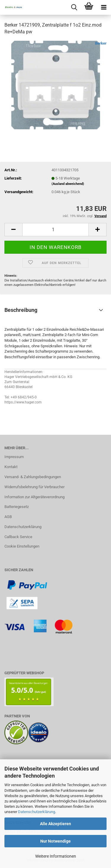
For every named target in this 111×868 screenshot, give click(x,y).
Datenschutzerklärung (37, 812)
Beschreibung (21, 310)
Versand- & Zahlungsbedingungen (33, 477)
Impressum (14, 457)
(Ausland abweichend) (68, 184)
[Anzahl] (55, 230)
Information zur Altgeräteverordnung (34, 497)
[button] (13, 230)
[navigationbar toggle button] (104, 7)
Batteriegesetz (17, 507)
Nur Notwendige (55, 841)
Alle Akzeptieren (55, 824)
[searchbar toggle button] (74, 7)
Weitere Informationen (56, 856)
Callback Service (18, 537)
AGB (8, 517)
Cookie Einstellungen (22, 546)
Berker (101, 43)
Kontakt (11, 467)
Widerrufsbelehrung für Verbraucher (34, 487)
